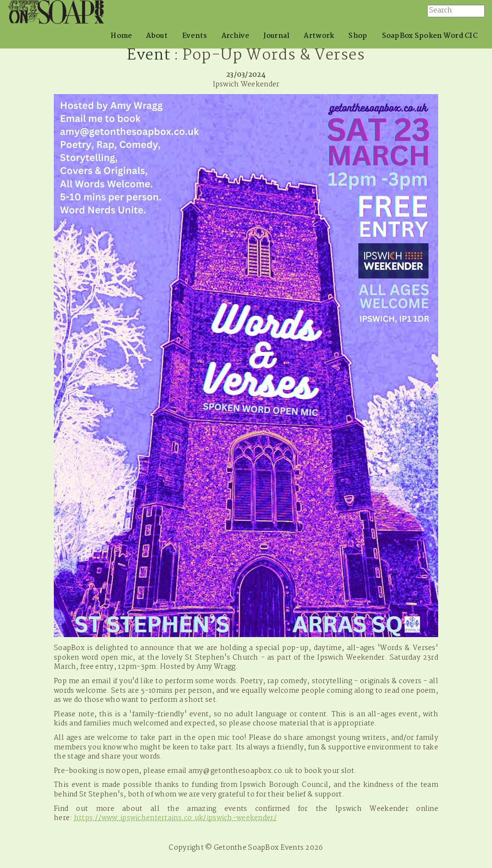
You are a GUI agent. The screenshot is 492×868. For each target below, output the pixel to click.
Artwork (319, 36)
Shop (358, 36)
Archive (235, 36)
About (157, 36)
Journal (276, 36)
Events (195, 36)
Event (148, 55)
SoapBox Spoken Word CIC (430, 36)
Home (121, 36)
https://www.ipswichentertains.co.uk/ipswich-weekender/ (175, 818)
